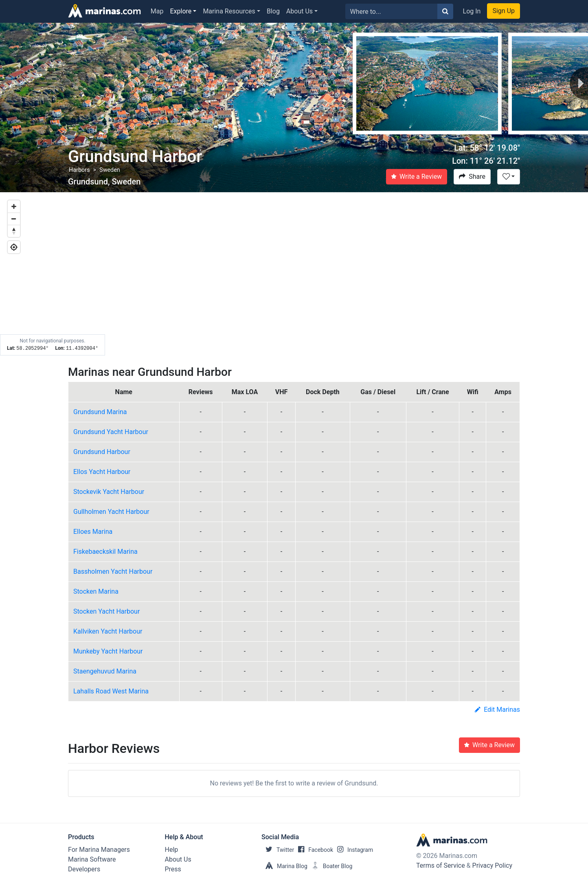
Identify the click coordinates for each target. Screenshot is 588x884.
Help (172, 850)
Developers (84, 869)
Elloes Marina (93, 532)
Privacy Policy (493, 865)
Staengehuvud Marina (105, 671)
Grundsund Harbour (102, 452)
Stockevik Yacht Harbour (109, 492)
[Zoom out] (14, 219)
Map (157, 11)
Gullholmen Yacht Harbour (111, 512)
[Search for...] (392, 11)
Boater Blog (330, 866)
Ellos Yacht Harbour (102, 472)
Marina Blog (284, 866)
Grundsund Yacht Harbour (111, 432)
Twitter (278, 850)
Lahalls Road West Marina (111, 691)
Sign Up (504, 11)
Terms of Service (441, 865)
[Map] (294, 274)
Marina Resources (229, 11)
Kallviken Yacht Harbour (108, 631)
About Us (299, 11)
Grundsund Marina (100, 412)
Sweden (110, 170)
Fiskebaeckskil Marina (105, 552)
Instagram (353, 850)
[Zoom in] (14, 206)
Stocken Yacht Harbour (106, 611)
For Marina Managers (99, 850)
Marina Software (92, 859)
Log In (472, 11)
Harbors (79, 170)
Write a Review (417, 177)
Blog (273, 11)
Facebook (314, 850)
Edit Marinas (497, 710)
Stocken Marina (96, 591)
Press (173, 869)
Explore (181, 11)
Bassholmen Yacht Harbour (113, 571)
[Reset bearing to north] (14, 231)
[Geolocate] (14, 247)
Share (472, 177)
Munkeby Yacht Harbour (108, 651)
